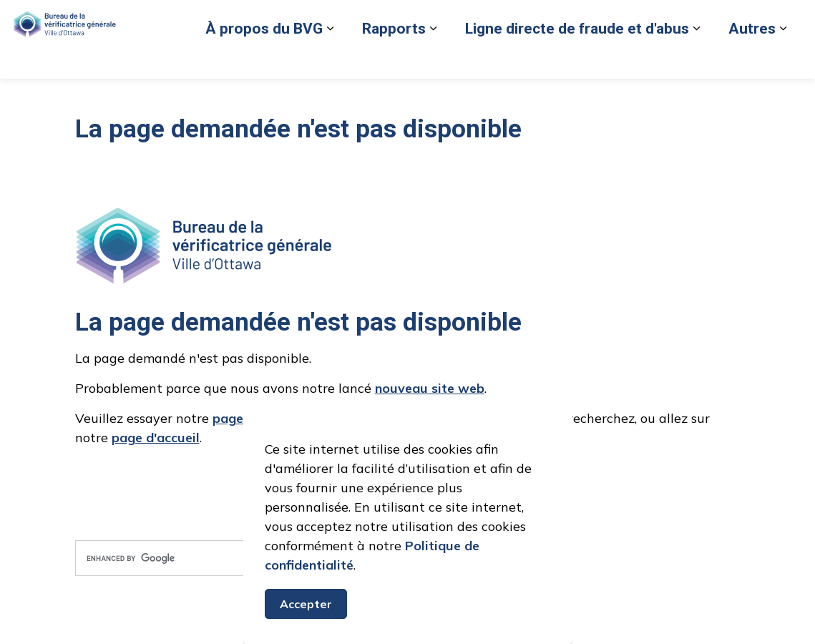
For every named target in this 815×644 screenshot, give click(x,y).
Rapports (199, 98)
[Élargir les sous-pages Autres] (588, 98)
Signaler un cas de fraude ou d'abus (389, 59)
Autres (557, 98)
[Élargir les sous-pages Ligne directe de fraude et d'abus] (502, 98)
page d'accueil (156, 438)
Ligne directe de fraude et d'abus (382, 98)
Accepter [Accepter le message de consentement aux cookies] (306, 605)
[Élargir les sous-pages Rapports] (238, 98)
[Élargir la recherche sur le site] (790, 59)
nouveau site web (430, 388)
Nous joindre (695, 59)
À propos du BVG (69, 98)
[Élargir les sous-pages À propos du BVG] (135, 98)
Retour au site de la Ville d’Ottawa (570, 59)
